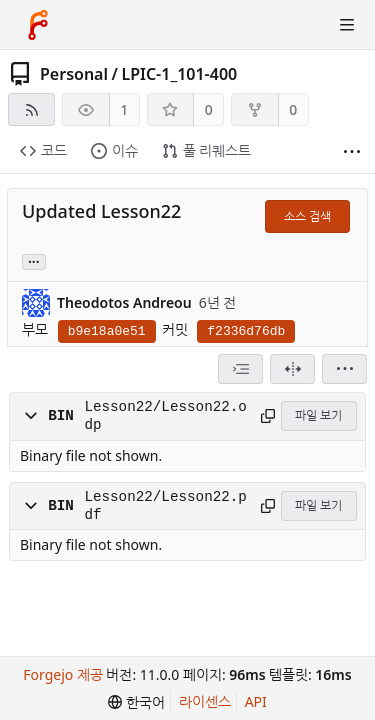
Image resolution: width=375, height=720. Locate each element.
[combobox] (240, 369)
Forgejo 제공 (63, 674)
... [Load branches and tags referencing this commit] (34, 260)
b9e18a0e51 (107, 331)
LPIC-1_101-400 (179, 74)
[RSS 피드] (31, 109)
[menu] (344, 369)
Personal (74, 74)
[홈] (38, 25)
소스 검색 (307, 216)
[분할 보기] (292, 369)
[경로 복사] (267, 416)
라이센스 (205, 701)
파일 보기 (318, 415)
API (256, 701)
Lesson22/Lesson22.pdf (165, 506)
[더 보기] (352, 151)
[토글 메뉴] (347, 25)
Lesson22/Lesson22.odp (165, 416)
